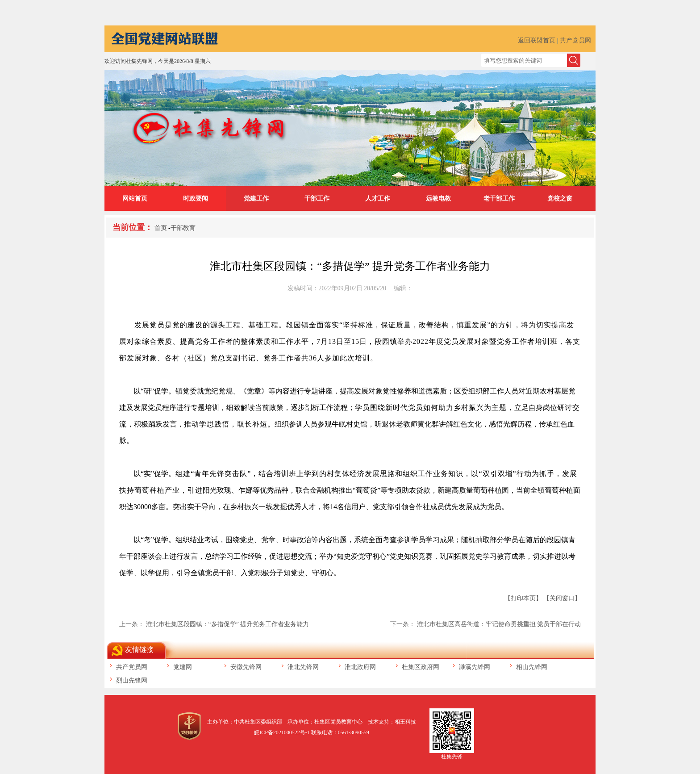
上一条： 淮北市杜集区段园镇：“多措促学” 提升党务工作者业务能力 (214, 624)
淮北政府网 (360, 667)
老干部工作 (499, 199)
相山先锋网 (532, 667)
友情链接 (139, 650)
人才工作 (378, 199)
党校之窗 (560, 199)
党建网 (183, 667)
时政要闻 (196, 199)
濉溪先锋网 (475, 667)
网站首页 (135, 199)
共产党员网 (575, 40)
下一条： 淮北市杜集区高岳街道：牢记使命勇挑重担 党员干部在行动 (485, 624)
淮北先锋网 (303, 667)
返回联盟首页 (537, 40)
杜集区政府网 (421, 667)
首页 (161, 228)
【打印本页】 (523, 598)
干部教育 (183, 228)
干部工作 (317, 199)
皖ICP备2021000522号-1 (282, 732)
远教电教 (438, 199)
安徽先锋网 (246, 667)
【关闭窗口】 (562, 598)
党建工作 (256, 199)
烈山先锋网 (132, 680)
